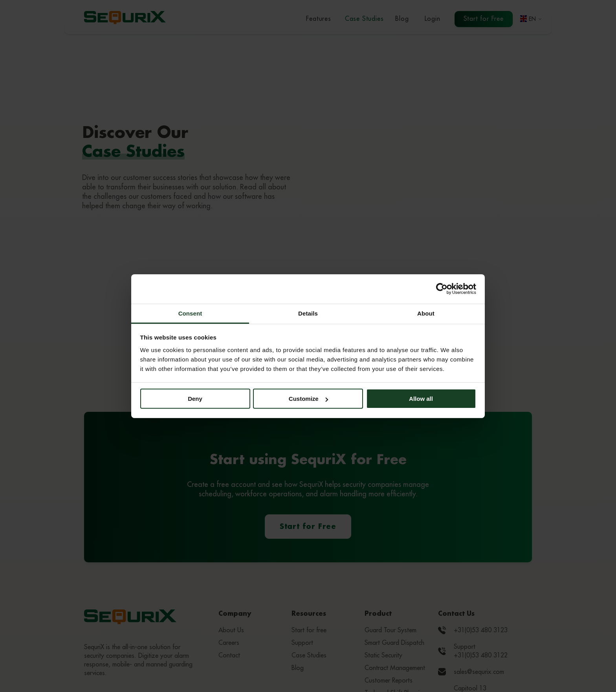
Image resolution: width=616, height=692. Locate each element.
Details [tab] (308, 313)
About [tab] (426, 313)
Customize (308, 399)
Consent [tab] (190, 313)
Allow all (421, 399)
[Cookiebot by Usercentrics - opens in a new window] (442, 289)
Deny (195, 399)
